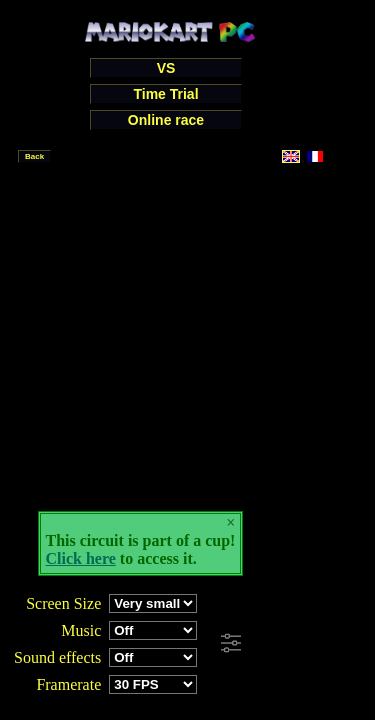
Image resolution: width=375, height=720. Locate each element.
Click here (81, 558)
